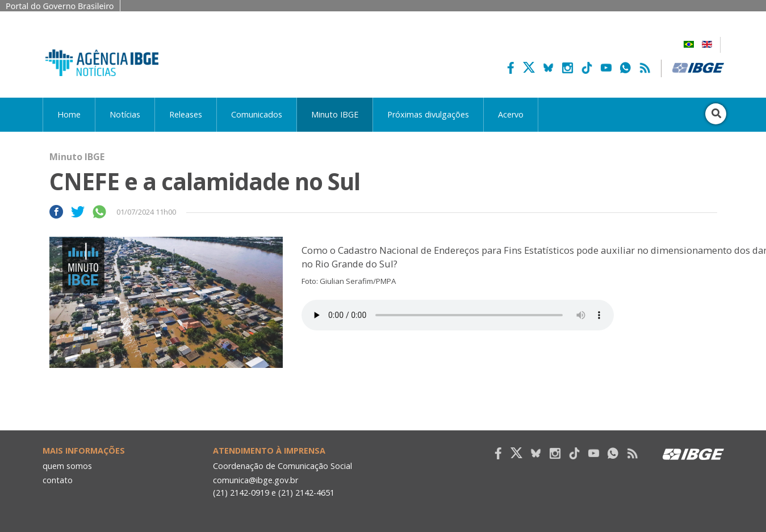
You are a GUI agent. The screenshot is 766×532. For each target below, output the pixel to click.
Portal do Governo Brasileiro (60, 6)
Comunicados (257, 114)
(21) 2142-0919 (241, 493)
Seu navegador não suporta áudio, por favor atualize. (458, 315)
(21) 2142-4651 (306, 493)
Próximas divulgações (428, 114)
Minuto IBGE (335, 114)
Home (69, 114)
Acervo (511, 114)
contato (58, 480)
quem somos (67, 466)
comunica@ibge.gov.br (256, 480)
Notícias (125, 114)
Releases (186, 114)
